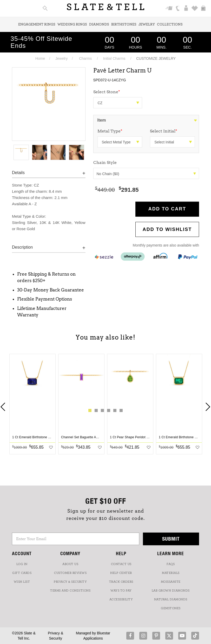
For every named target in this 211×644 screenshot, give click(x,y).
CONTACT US (121, 564)
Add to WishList (167, 229)
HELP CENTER (121, 573)
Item (102, 120)
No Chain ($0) (146, 174)
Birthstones (124, 24)
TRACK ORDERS (121, 582)
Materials (171, 573)
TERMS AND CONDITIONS (70, 590)
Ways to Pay (121, 590)
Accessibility (121, 599)
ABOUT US (70, 564)
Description (22, 247)
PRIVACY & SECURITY (70, 582)
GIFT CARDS (22, 573)
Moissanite (171, 582)
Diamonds (99, 24)
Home (40, 58)
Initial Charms (114, 58)
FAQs (171, 564)
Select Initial (164, 131)
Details (18, 173)
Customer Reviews (70, 573)
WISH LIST (22, 582)
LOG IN (22, 564)
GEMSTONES (171, 608)
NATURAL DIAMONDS (171, 599)
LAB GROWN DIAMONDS (171, 590)
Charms (85, 58)
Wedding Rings (72, 24)
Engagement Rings (37, 24)
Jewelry (147, 24)
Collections (170, 24)
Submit (171, 539)
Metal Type (110, 131)
